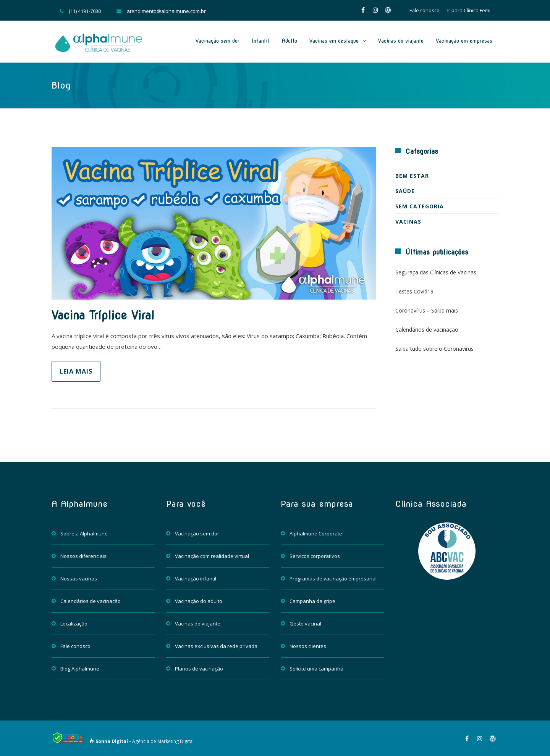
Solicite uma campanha (316, 669)
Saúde (405, 191)
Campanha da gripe (312, 601)
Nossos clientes (308, 646)
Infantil (260, 41)
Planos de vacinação (199, 669)
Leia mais (76, 371)
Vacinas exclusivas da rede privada (216, 646)
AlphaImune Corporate (316, 534)
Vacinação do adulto (199, 601)
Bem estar (412, 176)
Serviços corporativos (315, 556)
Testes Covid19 (414, 291)
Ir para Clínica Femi (469, 10)
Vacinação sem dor (218, 41)
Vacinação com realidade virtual (212, 556)
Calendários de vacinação (427, 330)
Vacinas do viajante (401, 41)
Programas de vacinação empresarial (333, 579)
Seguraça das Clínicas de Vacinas (436, 272)
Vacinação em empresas (464, 41)
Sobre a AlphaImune (84, 534)
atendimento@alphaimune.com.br (166, 11)
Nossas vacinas (79, 579)
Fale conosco (425, 10)
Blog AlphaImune (80, 669)
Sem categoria (420, 206)
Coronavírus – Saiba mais (427, 310)
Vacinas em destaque (334, 41)
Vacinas (408, 222)
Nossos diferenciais (83, 556)
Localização (74, 624)
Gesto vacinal (305, 624)
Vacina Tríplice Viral (103, 315)
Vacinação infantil (196, 579)
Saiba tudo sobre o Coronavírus (434, 349)
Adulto (289, 41)
